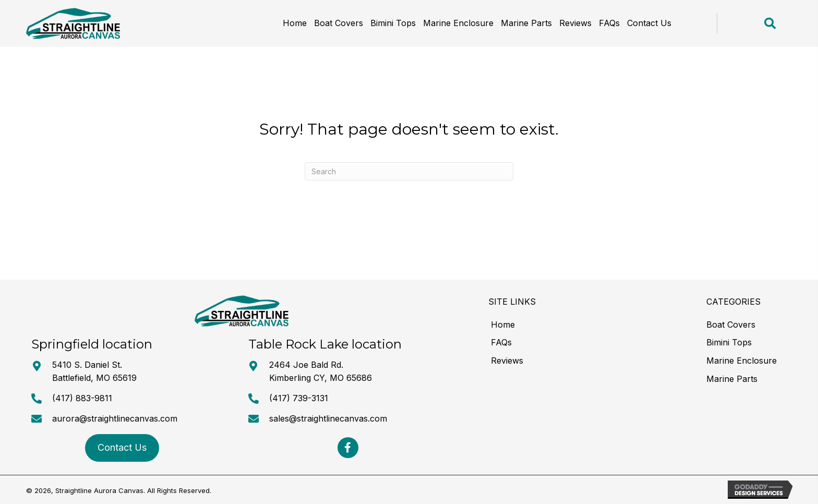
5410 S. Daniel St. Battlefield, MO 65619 (94, 371)
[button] (348, 448)
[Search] (409, 171)
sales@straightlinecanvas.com (328, 418)
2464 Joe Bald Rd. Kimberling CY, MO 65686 (321, 371)
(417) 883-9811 (82, 398)
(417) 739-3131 (299, 398)
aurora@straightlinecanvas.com (115, 418)
